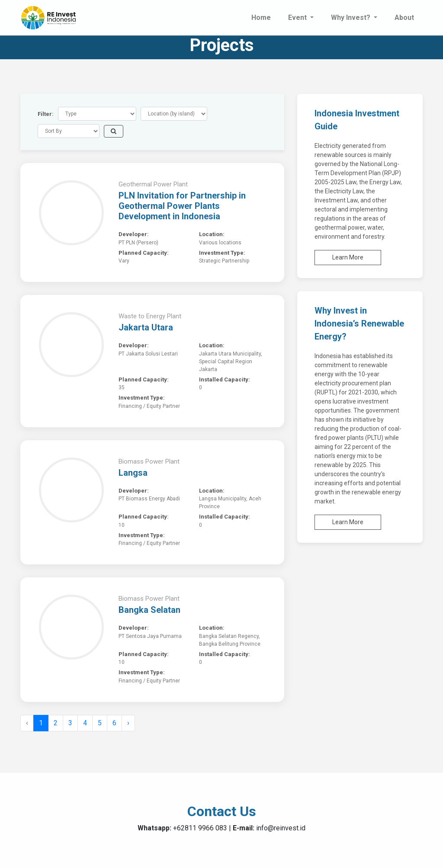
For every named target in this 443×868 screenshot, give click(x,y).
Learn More (348, 257)
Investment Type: (222, 253)
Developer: (134, 234)
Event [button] (298, 18)
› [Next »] (128, 723)
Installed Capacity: (225, 380)
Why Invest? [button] (352, 18)
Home (261, 18)
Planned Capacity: (144, 253)
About (404, 18)
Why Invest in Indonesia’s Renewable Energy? (359, 323)
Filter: (46, 114)
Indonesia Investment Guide (357, 120)
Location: (212, 234)
